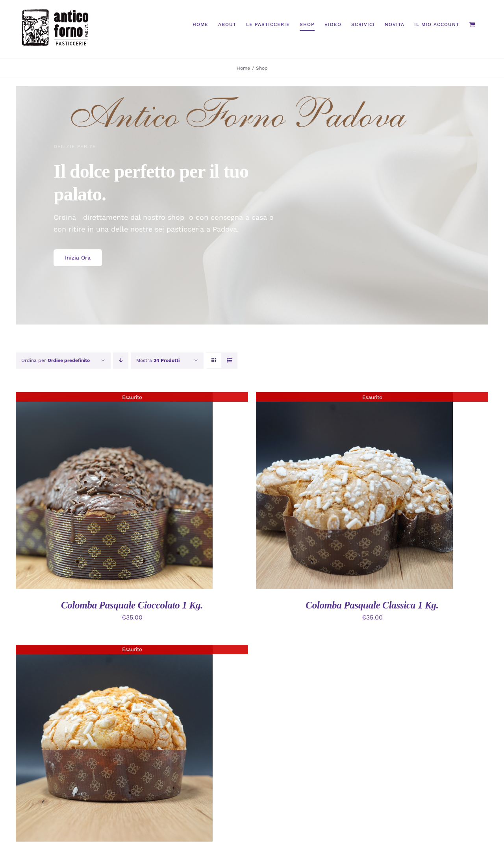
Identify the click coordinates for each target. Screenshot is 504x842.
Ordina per (56, 360)
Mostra (158, 360)
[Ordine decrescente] (121, 361)
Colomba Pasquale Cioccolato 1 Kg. (132, 605)
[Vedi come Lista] (229, 361)
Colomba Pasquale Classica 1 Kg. (372, 605)
